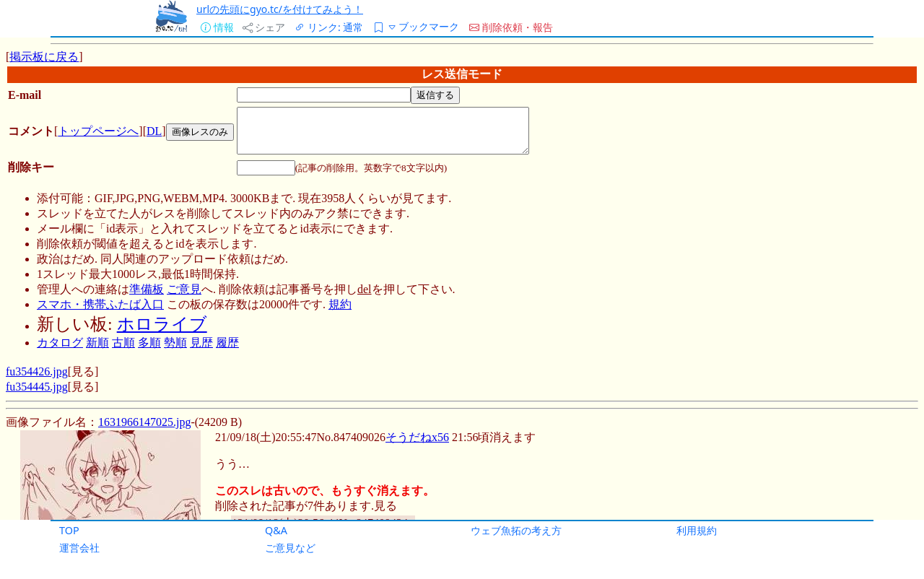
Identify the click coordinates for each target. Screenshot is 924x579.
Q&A (276, 530)
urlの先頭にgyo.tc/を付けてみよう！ (280, 9)
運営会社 (79, 548)
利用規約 (697, 530)
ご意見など (290, 548)
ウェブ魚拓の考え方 (516, 530)
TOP (69, 530)
